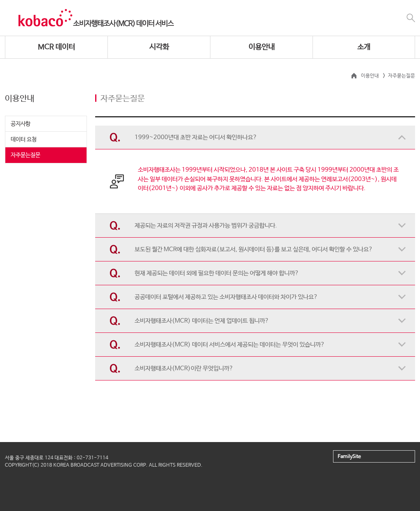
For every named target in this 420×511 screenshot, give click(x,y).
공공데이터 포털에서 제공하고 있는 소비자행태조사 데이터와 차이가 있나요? (226, 297)
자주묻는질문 (25, 155)
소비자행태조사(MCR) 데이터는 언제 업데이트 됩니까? (202, 321)
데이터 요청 (24, 140)
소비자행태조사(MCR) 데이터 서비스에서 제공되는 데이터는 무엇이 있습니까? (230, 345)
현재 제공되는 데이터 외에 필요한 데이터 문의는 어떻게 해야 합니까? (217, 273)
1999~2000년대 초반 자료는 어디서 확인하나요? (196, 137)
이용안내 (262, 47)
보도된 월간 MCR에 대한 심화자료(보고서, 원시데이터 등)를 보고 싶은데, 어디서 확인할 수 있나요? (254, 249)
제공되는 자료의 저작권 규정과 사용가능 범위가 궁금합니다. (206, 226)
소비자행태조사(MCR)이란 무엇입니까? (184, 368)
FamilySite (349, 457)
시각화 (159, 47)
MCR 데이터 (56, 47)
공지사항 (21, 124)
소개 (364, 47)
